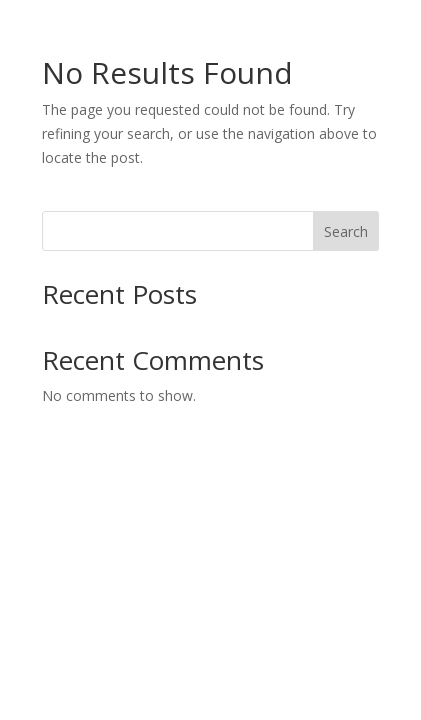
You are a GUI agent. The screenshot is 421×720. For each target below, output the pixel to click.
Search (346, 231)
